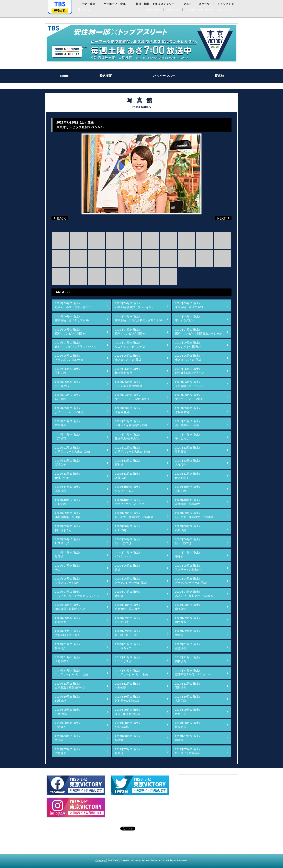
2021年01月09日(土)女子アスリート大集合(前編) (132, 450)
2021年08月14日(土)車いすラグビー (187, 318)
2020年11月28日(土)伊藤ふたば (67, 476)
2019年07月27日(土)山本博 (187, 738)
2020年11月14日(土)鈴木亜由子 (187, 476)
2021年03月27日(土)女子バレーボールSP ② (190, 397)
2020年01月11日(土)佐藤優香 (187, 646)
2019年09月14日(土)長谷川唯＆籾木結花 (127, 712)
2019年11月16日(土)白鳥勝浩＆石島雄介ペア (70, 686)
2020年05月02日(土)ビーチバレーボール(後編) (131, 581)
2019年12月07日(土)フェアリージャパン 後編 (72, 673)
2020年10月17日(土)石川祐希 (67, 502)
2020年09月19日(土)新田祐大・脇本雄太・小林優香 (134, 515)
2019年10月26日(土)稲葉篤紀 (67, 699)
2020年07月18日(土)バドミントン (127, 554)
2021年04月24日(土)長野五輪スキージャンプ (190, 384)
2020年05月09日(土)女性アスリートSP (67, 581)
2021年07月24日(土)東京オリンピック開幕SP (130, 332)
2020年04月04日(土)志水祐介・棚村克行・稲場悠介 (194, 594)
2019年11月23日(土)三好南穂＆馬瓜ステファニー (193, 673)
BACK (60, 218)
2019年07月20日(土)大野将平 (67, 751)
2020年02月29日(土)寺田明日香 (127, 620)
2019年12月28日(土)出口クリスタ (127, 659)
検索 (88, 10)
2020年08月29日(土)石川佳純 (127, 528)
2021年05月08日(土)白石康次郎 (67, 384)
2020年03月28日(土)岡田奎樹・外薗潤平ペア (70, 607)
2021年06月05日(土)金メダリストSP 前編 (188, 358)
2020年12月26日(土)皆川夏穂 (187, 450)
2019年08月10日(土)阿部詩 (67, 738)
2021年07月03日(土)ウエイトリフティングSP (130, 345)
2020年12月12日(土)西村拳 (127, 463)
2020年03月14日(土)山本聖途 (187, 607)
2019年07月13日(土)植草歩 (127, 751)
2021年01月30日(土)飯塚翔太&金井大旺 (127, 436)
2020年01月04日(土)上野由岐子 (67, 659)
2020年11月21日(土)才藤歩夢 (127, 476)
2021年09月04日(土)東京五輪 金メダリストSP (72, 318)
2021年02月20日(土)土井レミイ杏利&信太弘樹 (131, 423)
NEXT (217, 218)
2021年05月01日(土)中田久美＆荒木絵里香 (129, 384)
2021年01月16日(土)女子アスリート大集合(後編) (72, 450)
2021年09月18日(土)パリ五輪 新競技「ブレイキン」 (135, 305)
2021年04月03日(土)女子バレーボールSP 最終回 (132, 397)
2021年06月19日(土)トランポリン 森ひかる (69, 358)
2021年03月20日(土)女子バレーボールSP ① (70, 410)
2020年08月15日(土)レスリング (67, 541)
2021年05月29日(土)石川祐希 (67, 371)
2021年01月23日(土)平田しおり (187, 436)
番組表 (60, 10)
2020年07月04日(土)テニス (67, 568)
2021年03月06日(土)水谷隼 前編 (187, 410)
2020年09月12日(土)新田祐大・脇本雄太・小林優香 (194, 515)
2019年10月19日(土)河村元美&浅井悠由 (127, 699)
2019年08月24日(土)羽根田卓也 (127, 725)
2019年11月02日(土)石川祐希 (187, 686)
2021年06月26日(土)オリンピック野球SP (188, 345)
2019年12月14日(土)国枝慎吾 (187, 659)
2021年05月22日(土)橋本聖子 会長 (127, 371)
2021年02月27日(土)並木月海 (67, 423)
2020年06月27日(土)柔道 (127, 568)
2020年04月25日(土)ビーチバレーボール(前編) (191, 581)
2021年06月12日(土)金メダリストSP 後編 (128, 358)
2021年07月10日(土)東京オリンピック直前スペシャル (76, 345)
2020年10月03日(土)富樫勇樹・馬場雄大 (187, 502)
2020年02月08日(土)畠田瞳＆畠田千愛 (127, 633)
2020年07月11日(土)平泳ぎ (187, 554)
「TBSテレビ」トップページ (60, 4)
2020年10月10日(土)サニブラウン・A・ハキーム (132, 502)
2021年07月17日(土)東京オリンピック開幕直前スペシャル (198, 332)
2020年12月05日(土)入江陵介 (187, 463)
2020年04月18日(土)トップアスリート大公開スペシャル (77, 594)
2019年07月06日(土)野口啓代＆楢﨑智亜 (187, 751)
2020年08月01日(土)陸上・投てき (187, 541)
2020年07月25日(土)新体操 (67, 554)
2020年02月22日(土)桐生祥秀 (187, 620)
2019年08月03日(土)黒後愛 (127, 738)
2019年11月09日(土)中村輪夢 (127, 686)
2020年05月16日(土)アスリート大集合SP (188, 568)
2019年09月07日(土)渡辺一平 (187, 712)
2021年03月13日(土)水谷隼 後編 (127, 410)
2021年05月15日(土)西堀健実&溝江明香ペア (190, 371)
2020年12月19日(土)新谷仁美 (67, 463)
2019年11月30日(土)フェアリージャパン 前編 (131, 673)
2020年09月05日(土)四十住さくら (67, 528)
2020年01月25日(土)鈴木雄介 (67, 646)
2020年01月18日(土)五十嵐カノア (127, 646)
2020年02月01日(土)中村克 (187, 633)
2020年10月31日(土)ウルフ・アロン (127, 489)
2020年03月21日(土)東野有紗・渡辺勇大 (127, 607)
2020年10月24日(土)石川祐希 (187, 489)
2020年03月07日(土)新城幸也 (67, 620)
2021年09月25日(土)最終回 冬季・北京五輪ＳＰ (73, 305)
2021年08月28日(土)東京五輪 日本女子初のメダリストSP (139, 318)
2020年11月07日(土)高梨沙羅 (67, 489)
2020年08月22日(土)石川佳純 (187, 528)
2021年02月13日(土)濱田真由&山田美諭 (187, 423)
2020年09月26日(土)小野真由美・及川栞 (67, 515)
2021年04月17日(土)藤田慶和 (67, 397)
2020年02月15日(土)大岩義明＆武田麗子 (67, 633)
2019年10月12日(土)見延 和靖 (187, 699)
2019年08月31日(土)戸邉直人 (67, 725)
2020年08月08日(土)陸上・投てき (127, 541)
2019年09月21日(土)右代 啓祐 (67, 712)
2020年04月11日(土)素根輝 (127, 594)
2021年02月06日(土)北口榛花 (67, 436)
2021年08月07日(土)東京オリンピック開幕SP (71, 332)
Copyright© (101, 861)
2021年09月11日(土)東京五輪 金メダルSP (189, 305)
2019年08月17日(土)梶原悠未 (187, 725)
